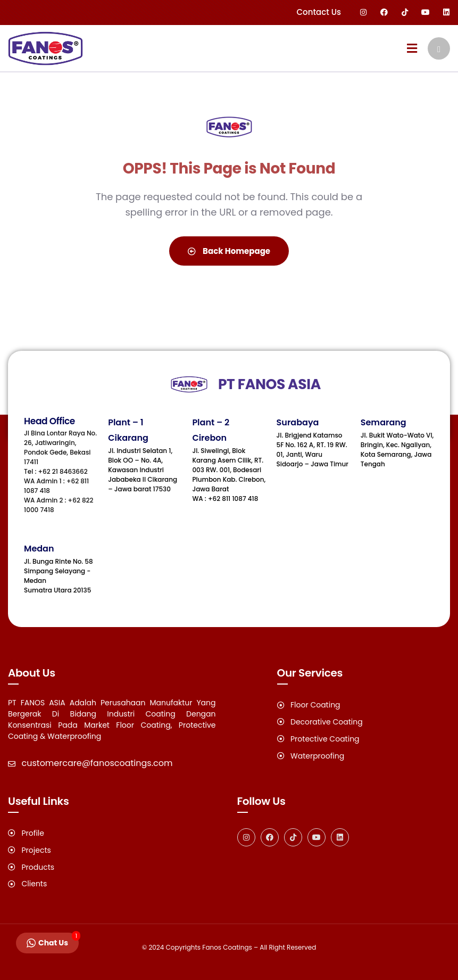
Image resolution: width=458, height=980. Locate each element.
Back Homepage (229, 251)
